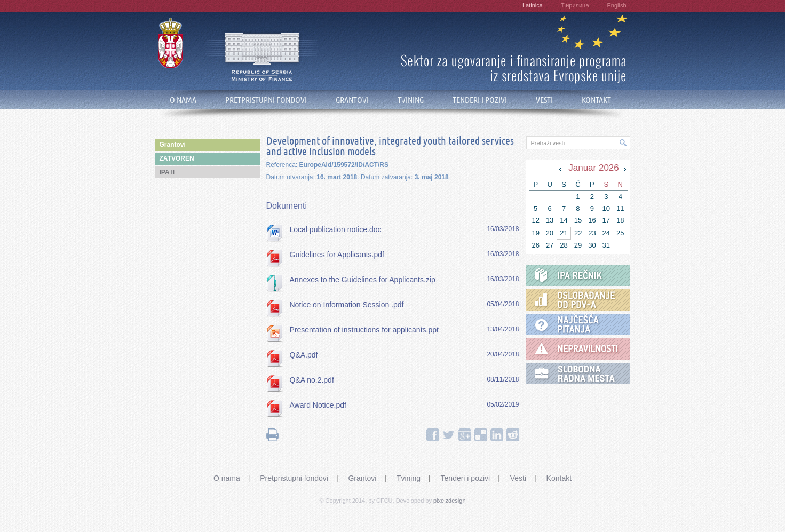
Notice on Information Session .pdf (347, 305)
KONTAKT (596, 100)
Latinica (533, 5)
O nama (227, 478)
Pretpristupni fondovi (294, 478)
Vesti (518, 478)
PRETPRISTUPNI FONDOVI (266, 100)
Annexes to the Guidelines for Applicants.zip (363, 280)
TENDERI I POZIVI (480, 100)
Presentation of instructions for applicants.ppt (364, 330)
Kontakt (559, 478)
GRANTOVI (352, 100)
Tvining (409, 478)
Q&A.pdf (304, 355)
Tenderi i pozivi (466, 478)
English (616, 5)
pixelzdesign (450, 501)
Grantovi (362, 478)
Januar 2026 (594, 168)
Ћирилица (575, 5)
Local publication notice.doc (336, 229)
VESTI (544, 100)
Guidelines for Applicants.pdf (337, 255)
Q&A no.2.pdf (312, 380)
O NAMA (183, 100)
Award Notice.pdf (318, 405)
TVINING (411, 100)
